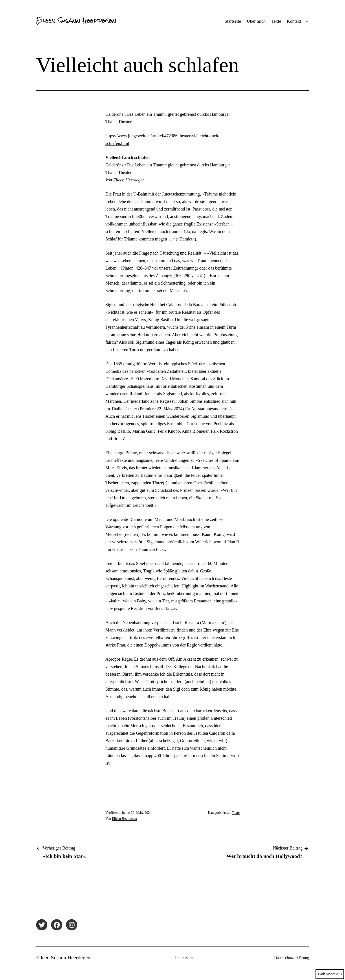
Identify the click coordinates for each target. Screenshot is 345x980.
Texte (276, 21)
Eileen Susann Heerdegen (76, 20)
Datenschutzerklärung (292, 958)
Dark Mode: (330, 974)
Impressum (184, 958)
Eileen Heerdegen (125, 819)
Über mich (256, 21)
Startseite (233, 21)
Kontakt (294, 21)
